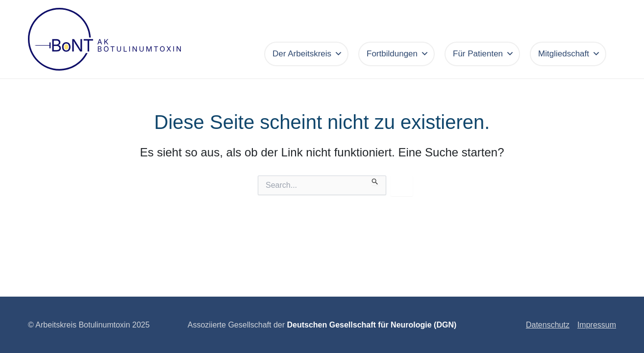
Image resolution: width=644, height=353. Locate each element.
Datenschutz (548, 325)
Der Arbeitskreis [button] (308, 54)
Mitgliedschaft (569, 54)
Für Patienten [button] (483, 54)
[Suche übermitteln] (375, 180)
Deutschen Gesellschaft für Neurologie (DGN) (372, 325)
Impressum (597, 325)
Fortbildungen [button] (398, 54)
